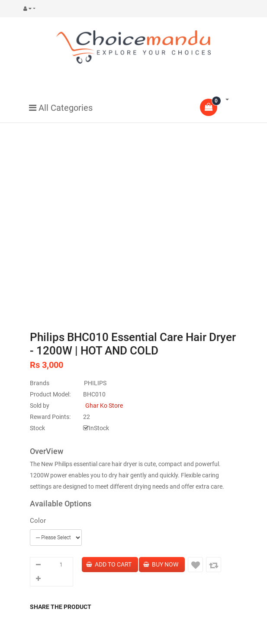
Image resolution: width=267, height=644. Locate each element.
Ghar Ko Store (104, 406)
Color (38, 521)
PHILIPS (95, 383)
